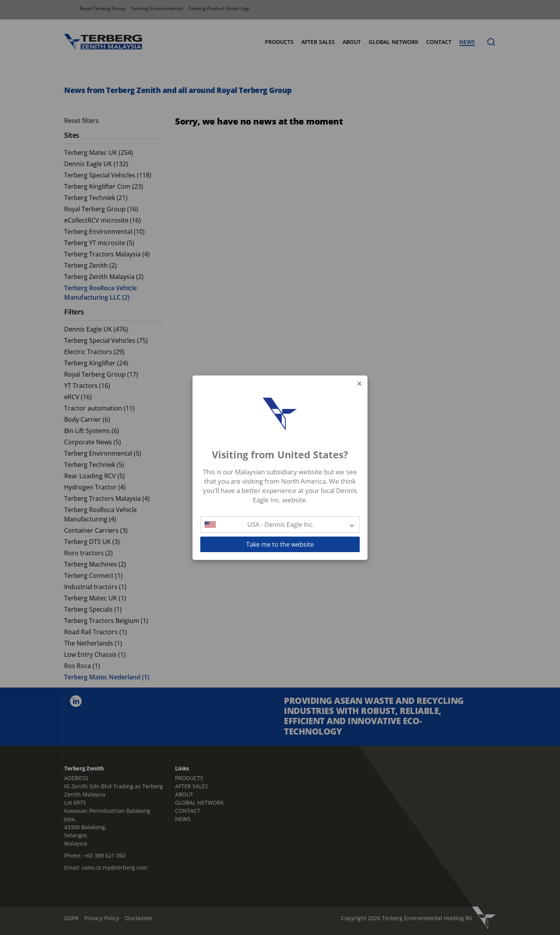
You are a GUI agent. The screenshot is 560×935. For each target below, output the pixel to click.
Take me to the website (280, 544)
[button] (280, 525)
